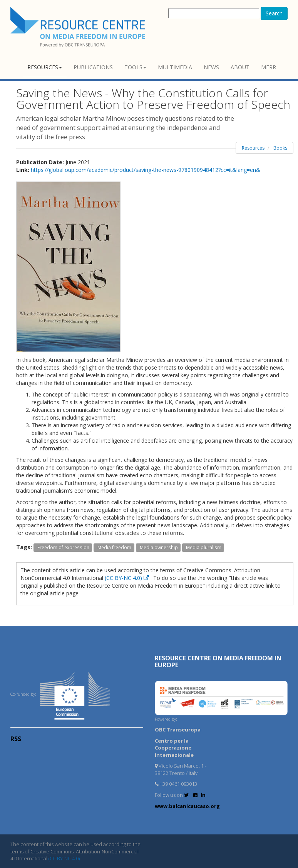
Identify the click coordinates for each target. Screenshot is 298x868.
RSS (16, 739)
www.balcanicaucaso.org (187, 806)
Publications (93, 67)
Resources (45, 67)
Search (274, 13)
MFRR (269, 67)
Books (280, 148)
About (240, 67)
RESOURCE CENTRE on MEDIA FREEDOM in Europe (218, 661)
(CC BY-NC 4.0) (128, 578)
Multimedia (175, 67)
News (211, 67)
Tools (135, 67)
